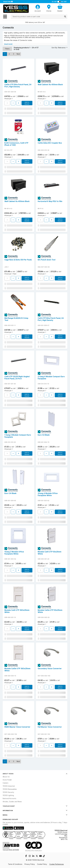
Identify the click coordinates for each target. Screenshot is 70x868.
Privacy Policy (30, 864)
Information (35, 810)
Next (18, 54)
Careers (5, 783)
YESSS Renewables (10, 789)
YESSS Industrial (9, 786)
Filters (7, 49)
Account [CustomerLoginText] (38, 11)
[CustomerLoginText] (38, 7)
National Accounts (9, 798)
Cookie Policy (42, 864)
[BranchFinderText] (49, 8)
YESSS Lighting (8, 795)
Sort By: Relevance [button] (59, 48)
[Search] (65, 17)
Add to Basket (27, 103)
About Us (6, 777)
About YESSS (35, 774)
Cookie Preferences (57, 864)
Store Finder (7, 780)
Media (35, 815)
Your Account (35, 806)
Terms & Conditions (15, 864)
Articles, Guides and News (12, 802)
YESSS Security (8, 792)
